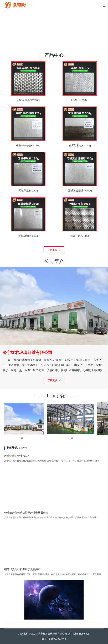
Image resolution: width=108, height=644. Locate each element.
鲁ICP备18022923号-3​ (54, 639)
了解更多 (54, 250)
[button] (51, 45)
